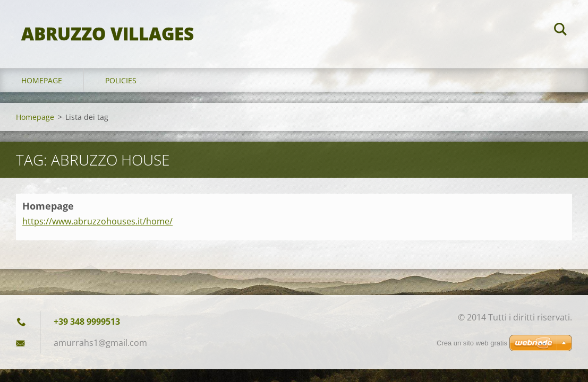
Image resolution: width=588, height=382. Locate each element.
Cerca (560, 31)
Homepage (42, 80)
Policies (121, 80)
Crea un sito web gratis (472, 343)
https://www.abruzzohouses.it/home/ (97, 221)
